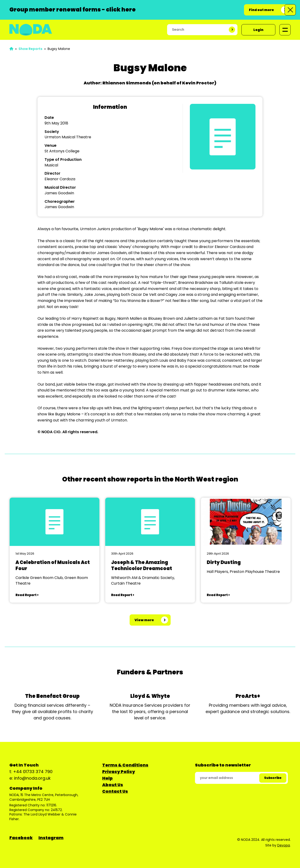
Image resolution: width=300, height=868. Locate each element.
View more (144, 620)
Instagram (51, 838)
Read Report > (27, 595)
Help (107, 778)
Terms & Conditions (125, 765)
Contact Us (115, 791)
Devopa (284, 845)
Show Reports (30, 49)
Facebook (21, 838)
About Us (113, 785)
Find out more (261, 10)
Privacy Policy (119, 772)
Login (258, 30)
